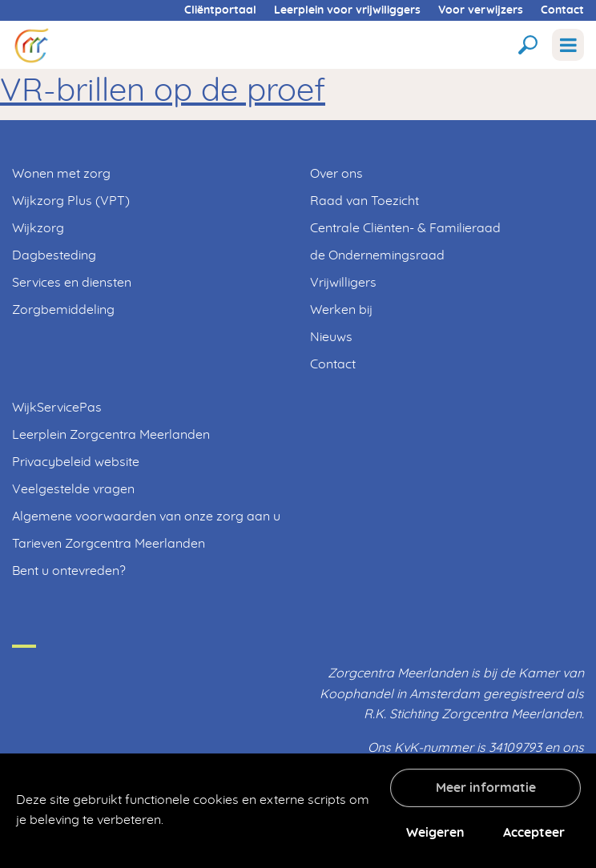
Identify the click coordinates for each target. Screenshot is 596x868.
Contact (562, 10)
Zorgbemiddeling (63, 310)
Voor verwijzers (481, 10)
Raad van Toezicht (364, 201)
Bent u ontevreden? (69, 571)
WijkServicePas (57, 408)
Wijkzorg (38, 228)
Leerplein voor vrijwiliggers (347, 10)
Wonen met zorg (61, 174)
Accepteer (534, 833)
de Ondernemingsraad (377, 255)
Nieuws (331, 337)
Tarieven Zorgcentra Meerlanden (109, 544)
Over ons (336, 174)
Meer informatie (486, 788)
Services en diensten (72, 283)
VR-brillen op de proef (163, 91)
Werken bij (341, 310)
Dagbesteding (54, 255)
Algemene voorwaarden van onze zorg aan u (146, 516)
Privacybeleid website (76, 462)
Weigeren (435, 833)
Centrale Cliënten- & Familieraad (405, 228)
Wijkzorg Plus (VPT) (71, 201)
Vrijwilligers (343, 283)
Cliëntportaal (220, 10)
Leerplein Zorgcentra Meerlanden (111, 435)
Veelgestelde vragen (73, 489)
